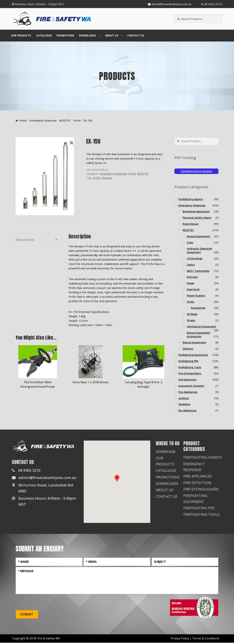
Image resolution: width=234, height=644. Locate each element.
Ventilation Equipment (201, 326)
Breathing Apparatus (196, 211)
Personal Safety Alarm (197, 218)
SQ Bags (192, 314)
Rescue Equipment (199, 236)
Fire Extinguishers (190, 373)
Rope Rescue (191, 224)
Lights (191, 265)
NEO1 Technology (198, 271)
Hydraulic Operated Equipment (199, 250)
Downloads (87, 35)
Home (23, 120)
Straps (191, 320)
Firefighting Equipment (193, 355)
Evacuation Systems (191, 386)
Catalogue (44, 35)
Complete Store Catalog (196, 171)
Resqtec (107, 178)
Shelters (188, 349)
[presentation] (43, 604)
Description (25, 240)
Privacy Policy (180, 640)
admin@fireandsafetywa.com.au (170, 4)
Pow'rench (193, 289)
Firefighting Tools (190, 367)
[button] (117, 478)
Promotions (65, 35)
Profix (77, 120)
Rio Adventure (187, 410)
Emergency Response (43, 120)
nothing (184, 398)
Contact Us (136, 35)
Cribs (190, 243)
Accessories (198, 308)
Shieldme (184, 404)
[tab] (38, 240)
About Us (112, 35)
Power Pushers (196, 296)
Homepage (166, 452)
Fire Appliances (188, 392)
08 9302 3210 (212, 4)
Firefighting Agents (191, 199)
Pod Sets (192, 277)
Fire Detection (187, 380)
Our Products (21, 35)
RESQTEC (65, 120)
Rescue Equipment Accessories (199, 335)
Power (191, 283)
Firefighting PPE (188, 361)
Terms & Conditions (206, 640)
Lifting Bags (195, 258)
